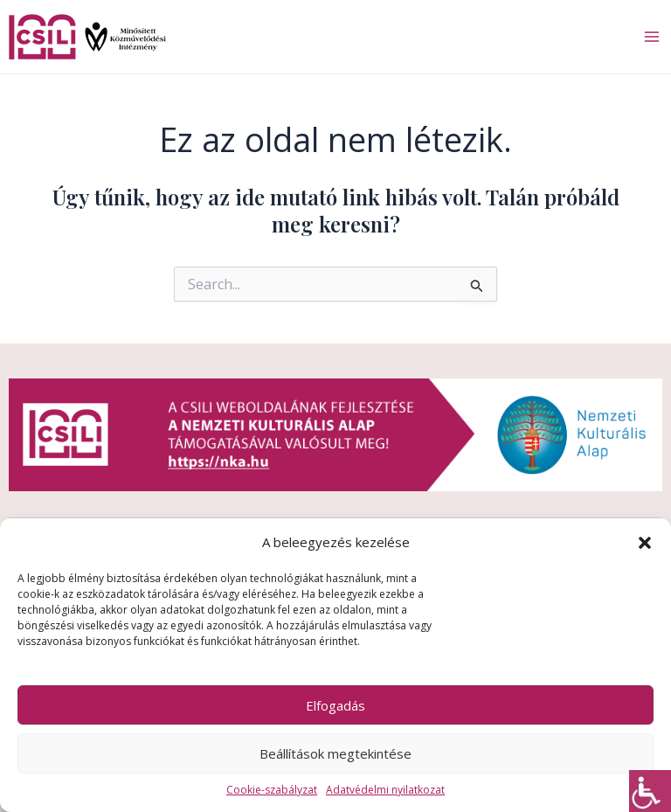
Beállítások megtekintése (335, 753)
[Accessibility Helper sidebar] (650, 791)
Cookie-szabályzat (272, 790)
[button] (645, 543)
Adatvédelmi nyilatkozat (385, 790)
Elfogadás (335, 705)
